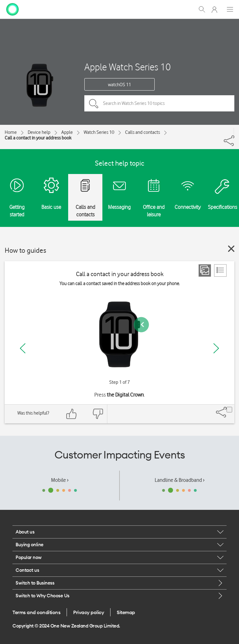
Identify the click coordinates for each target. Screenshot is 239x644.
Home (11, 132)
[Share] (234, 132)
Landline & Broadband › (180, 480)
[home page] (12, 9)
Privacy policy (89, 612)
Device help (39, 132)
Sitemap (126, 612)
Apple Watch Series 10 (128, 67)
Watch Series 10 (99, 132)
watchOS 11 (119, 85)
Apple (67, 132)
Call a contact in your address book (38, 138)
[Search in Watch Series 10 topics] (159, 103)
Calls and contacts (143, 132)
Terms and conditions (36, 612)
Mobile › (60, 480)
